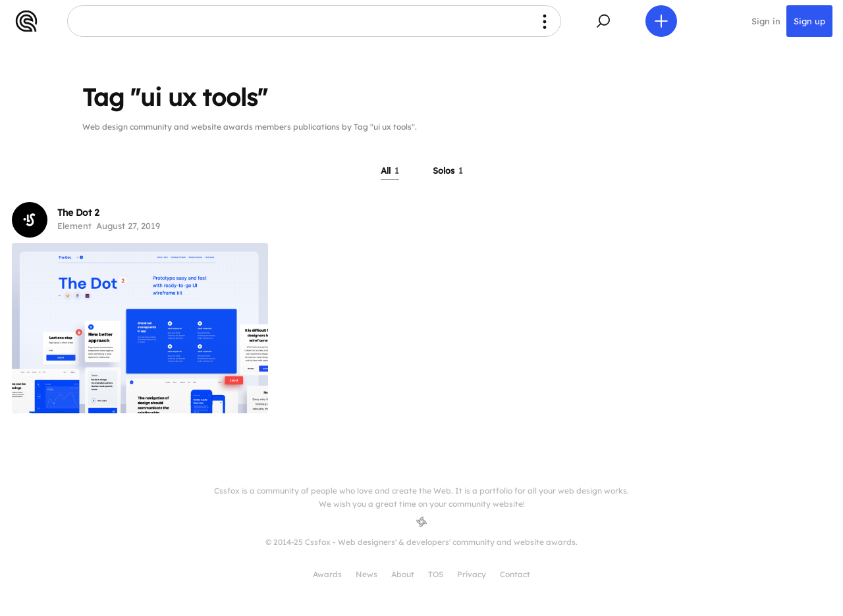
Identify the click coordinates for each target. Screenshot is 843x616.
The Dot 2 (78, 213)
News (367, 574)
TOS (436, 574)
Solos (448, 170)
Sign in (766, 21)
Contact (515, 574)
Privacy (472, 574)
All (390, 170)
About (403, 574)
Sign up (809, 21)
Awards (327, 574)
